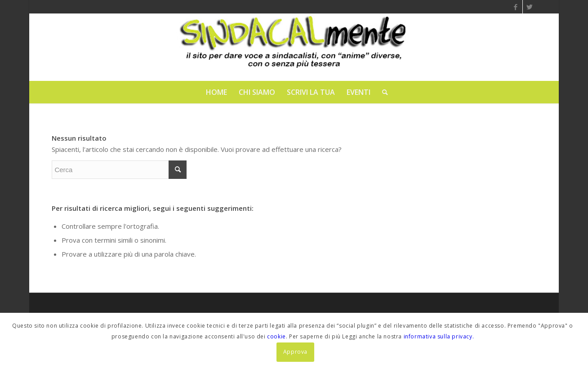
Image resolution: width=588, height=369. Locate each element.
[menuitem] (216, 92)
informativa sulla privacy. (439, 336)
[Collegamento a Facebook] (516, 7)
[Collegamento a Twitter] (530, 7)
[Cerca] (382, 92)
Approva (295, 352)
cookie (276, 336)
